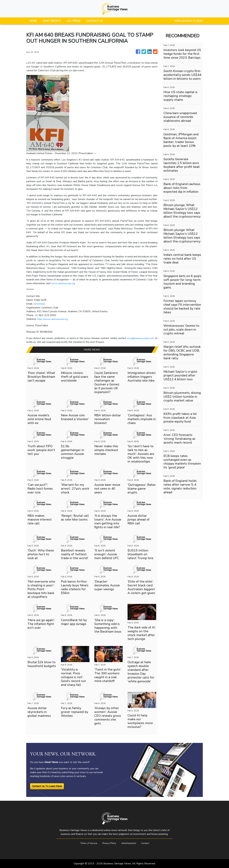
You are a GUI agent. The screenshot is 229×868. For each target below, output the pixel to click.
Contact (148, 843)
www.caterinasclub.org (64, 283)
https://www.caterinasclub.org (54, 319)
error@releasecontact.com (139, 338)
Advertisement (130, 843)
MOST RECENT (52, 21)
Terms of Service (86, 843)
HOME (33, 21)
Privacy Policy (109, 843)
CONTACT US (95, 21)
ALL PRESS (74, 21)
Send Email (40, 304)
